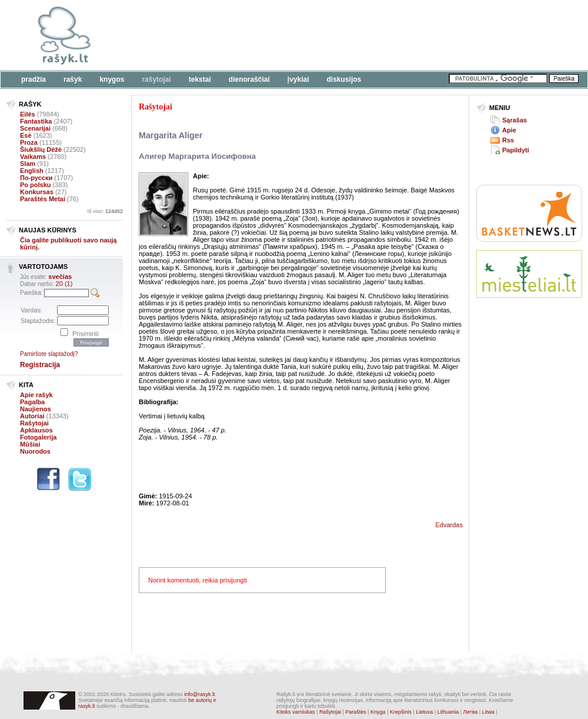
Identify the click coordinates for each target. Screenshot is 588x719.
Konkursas (37, 192)
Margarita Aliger (171, 135)
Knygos (112, 79)
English (32, 171)
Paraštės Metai (43, 199)
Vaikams (33, 157)
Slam (28, 164)
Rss (508, 140)
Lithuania (448, 712)
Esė (26, 135)
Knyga (378, 712)
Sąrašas (514, 120)
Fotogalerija (38, 437)
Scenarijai (35, 128)
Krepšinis (401, 712)
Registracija (40, 365)
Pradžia (34, 79)
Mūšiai (30, 444)
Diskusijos (344, 79)
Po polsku (36, 185)
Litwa (488, 712)
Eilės (28, 114)
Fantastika (36, 121)
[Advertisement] (529, 350)
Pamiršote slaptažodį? (49, 354)
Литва (471, 712)
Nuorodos (35, 451)
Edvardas (449, 525)
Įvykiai (298, 79)
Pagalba (32, 402)
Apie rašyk (36, 395)
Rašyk (73, 79)
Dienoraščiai (249, 79)
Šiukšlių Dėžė (41, 149)
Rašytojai (156, 79)
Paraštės (356, 712)
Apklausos (36, 430)
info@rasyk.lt (199, 694)
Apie (509, 130)
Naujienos (36, 409)
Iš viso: (105, 211)
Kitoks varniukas (296, 712)
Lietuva (424, 712)
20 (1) (64, 284)
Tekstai (200, 79)
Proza (29, 142)
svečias (60, 277)
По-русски (36, 178)
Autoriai (32, 416)
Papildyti (516, 150)
